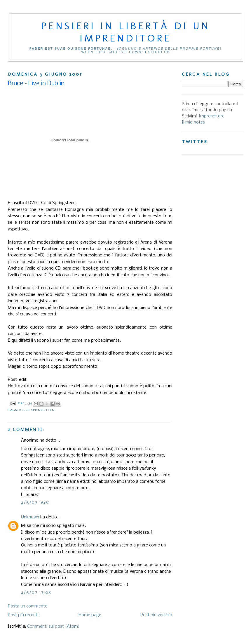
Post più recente (24, 615)
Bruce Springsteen (37, 410)
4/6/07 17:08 (36, 593)
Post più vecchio (156, 615)
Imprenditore (212, 116)
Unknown (30, 517)
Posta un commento (28, 606)
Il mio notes (193, 122)
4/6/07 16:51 (36, 503)
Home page (90, 615)
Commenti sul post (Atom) (53, 626)
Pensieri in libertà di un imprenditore (126, 32)
